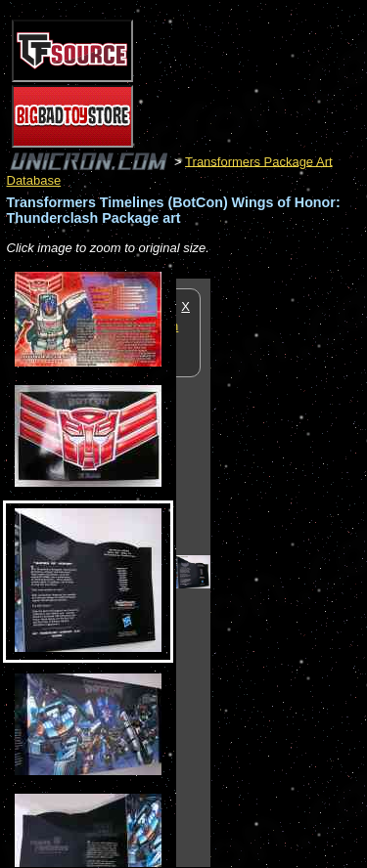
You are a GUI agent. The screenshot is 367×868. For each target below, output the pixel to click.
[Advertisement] (289, 572)
